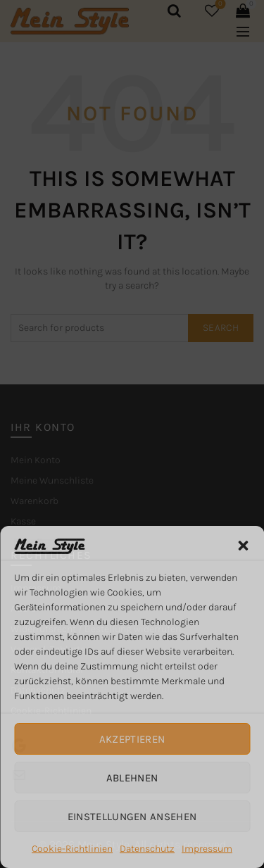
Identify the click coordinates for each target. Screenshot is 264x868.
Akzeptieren (132, 739)
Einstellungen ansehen (132, 817)
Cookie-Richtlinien (72, 849)
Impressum (207, 849)
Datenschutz (147, 849)
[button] (243, 546)
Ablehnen (132, 778)
